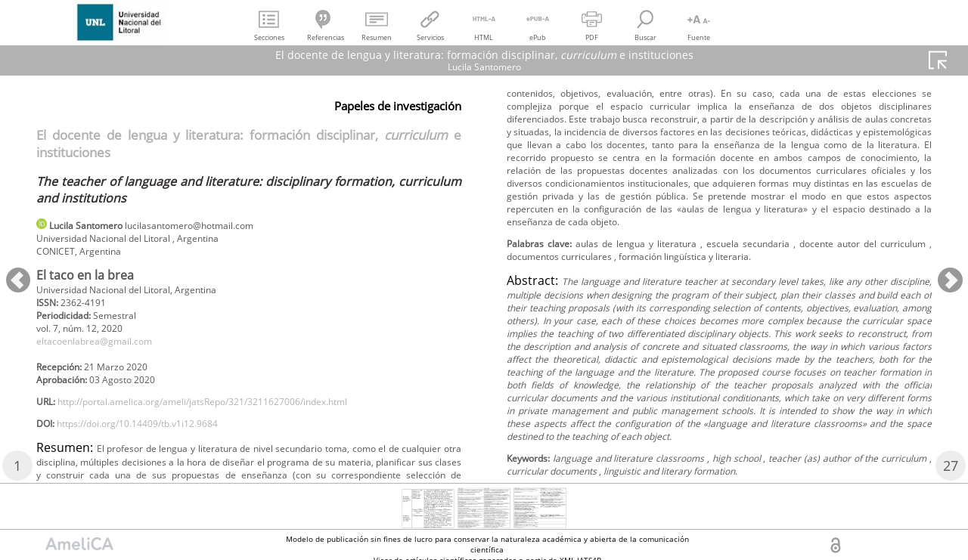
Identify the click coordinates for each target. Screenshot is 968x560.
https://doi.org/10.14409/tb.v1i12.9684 (158, 446)
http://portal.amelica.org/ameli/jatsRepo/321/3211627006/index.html (236, 421)
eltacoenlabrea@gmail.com (105, 353)
